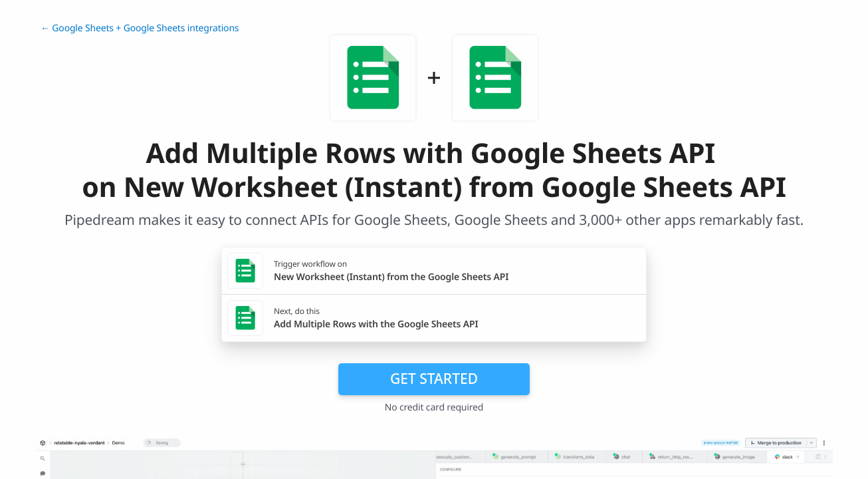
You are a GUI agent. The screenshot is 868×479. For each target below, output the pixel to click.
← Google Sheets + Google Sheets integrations (140, 28)
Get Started (434, 379)
